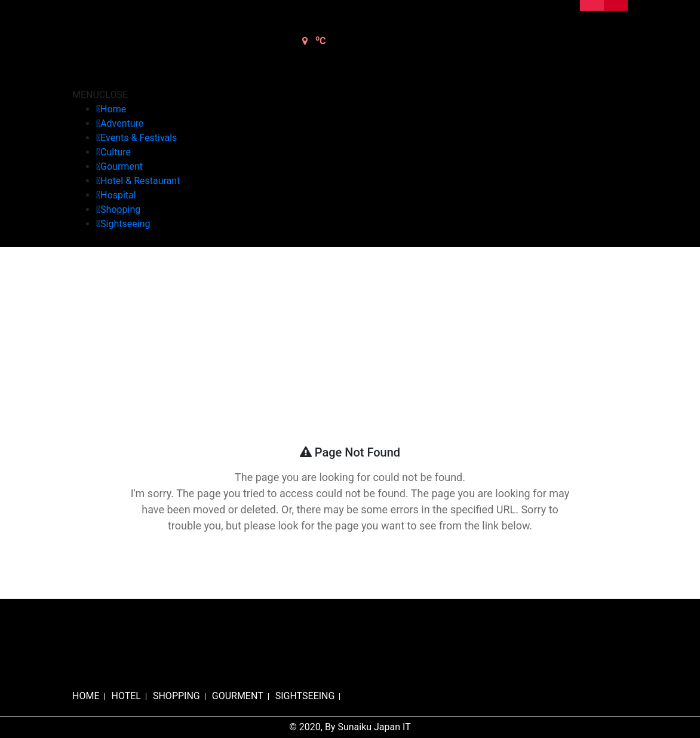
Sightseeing (125, 224)
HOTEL (126, 696)
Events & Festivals (139, 138)
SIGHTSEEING (305, 696)
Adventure (122, 123)
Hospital (118, 195)
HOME (86, 696)
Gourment (122, 166)
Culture (116, 152)
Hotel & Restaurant (140, 181)
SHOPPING (176, 696)
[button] (100, 95)
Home (113, 109)
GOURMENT (238, 696)
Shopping (120, 209)
